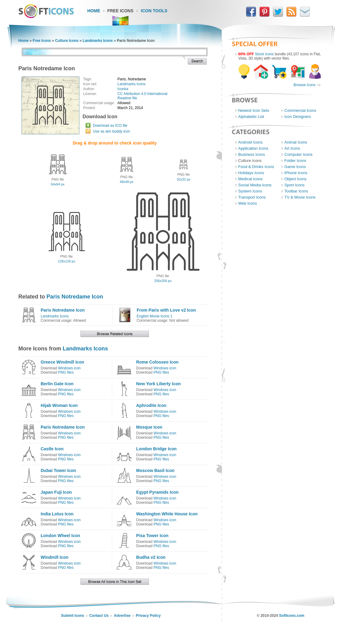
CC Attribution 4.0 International (142, 94)
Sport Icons (294, 185)
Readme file (127, 98)
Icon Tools (154, 11)
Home (94, 11)
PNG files (66, 372)
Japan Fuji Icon (56, 492)
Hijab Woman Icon (59, 405)
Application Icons (253, 148)
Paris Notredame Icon (75, 297)
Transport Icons (252, 197)
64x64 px (58, 184)
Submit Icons (73, 616)
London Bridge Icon (156, 449)
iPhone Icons (296, 173)
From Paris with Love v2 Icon (166, 310)
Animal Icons (296, 142)
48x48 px (127, 182)
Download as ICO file (110, 126)
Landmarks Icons (98, 41)
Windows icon (69, 368)
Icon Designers (298, 117)
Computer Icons (298, 154)
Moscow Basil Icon (155, 470)
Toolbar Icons (296, 191)
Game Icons (295, 167)
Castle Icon (52, 449)
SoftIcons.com (292, 616)
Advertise (122, 616)
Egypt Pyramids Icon (157, 492)
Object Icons (295, 179)
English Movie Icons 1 (155, 316)
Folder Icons (295, 161)
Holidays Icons (251, 173)
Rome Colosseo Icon (157, 362)
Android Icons (250, 142)
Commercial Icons (300, 110)
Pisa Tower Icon (152, 536)
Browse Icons (305, 85)
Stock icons (264, 54)
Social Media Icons (255, 185)
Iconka (123, 89)
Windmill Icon (55, 557)
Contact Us (99, 616)
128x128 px (67, 261)
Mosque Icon (149, 427)
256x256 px (163, 281)
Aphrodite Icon (151, 405)
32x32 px (184, 179)
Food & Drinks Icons (256, 167)
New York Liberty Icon (158, 384)
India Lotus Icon (57, 514)
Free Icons (120, 11)
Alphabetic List (251, 117)
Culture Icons (67, 41)
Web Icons (248, 203)
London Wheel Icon (60, 536)
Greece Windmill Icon (62, 362)
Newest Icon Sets (254, 110)
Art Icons (292, 148)
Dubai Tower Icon (58, 470)
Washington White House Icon (167, 514)
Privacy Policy (148, 616)
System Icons (250, 191)
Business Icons (252, 154)
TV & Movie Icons (300, 197)
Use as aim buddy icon (111, 131)
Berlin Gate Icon (57, 384)
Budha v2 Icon (151, 557)
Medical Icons (250, 179)
